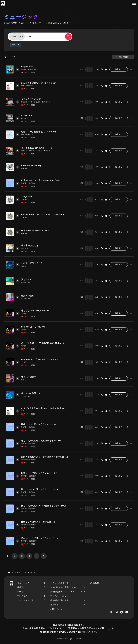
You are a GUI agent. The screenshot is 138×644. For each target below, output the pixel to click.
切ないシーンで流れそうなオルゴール (39, 538)
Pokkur (24, 266)
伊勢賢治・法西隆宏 (28, 183)
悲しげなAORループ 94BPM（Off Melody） (43, 343)
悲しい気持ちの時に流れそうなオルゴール (42, 441)
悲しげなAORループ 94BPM (35, 311)
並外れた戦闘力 (29, 377)
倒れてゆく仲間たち (31, 393)
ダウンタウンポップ (31, 99)
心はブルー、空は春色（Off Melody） (40, 132)
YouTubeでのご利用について (64, 587)
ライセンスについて (59, 583)
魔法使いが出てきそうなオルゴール (38, 522)
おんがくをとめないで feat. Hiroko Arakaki (43, 408)
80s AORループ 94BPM (33, 327)
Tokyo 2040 (27, 197)
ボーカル (21, 592)
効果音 (20, 587)
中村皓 (24, 313)
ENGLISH (94, 583)
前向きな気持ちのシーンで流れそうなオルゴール (45, 457)
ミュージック (23, 583)
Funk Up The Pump (31, 166)
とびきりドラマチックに (33, 263)
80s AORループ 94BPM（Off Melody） (41, 359)
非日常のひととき (30, 246)
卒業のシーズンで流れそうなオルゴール (41, 180)
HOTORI (24, 248)
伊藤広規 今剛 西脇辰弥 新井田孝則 (36, 102)
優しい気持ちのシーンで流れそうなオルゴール (44, 506)
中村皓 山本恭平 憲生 (29, 69)
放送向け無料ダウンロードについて (66, 592)
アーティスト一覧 (25, 600)
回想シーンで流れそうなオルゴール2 (39, 473)
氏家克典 (24, 169)
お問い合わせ (56, 609)
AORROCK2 (27, 115)
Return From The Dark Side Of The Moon (43, 214)
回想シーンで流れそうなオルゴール (38, 424)
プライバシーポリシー (60, 596)
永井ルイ (24, 118)
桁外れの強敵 (28, 296)
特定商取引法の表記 (59, 600)
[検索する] (68, 37)
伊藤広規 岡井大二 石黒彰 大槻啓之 (36, 151)
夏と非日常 (27, 280)
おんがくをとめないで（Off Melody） (40, 83)
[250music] (3, 4)
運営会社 (54, 605)
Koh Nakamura (27, 86)
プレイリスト (23, 596)
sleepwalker (26, 282)
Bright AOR (27, 67)
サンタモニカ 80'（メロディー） (37, 148)
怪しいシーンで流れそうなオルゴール (39, 489)
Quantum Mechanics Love (35, 231)
